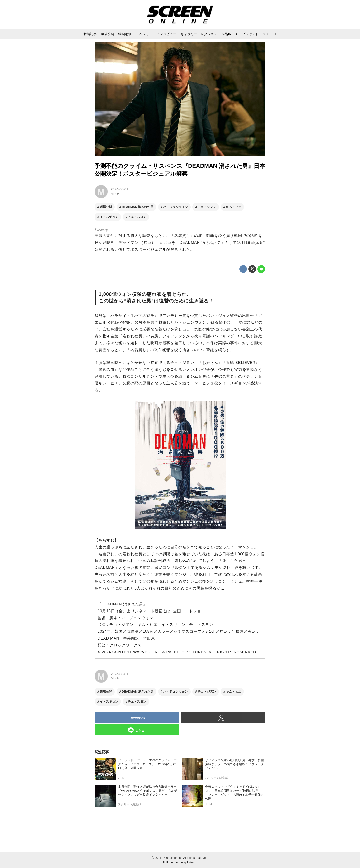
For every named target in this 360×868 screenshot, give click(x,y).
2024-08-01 (119, 189)
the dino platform (185, 862)
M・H (115, 194)
